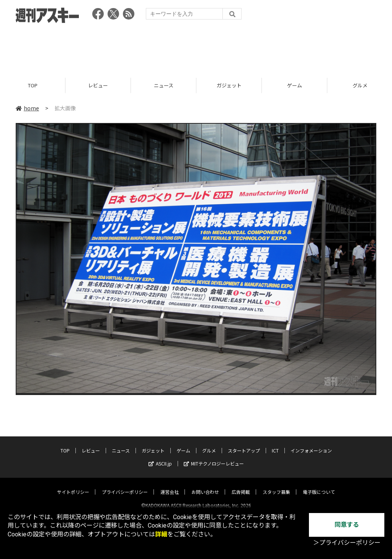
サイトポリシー (73, 485)
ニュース (164, 85)
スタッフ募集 (276, 485)
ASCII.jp (160, 457)
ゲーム (295, 85)
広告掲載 (241, 485)
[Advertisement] (196, 48)
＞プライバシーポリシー (347, 543)
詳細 (161, 534)
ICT (275, 444)
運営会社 (170, 485)
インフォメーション (311, 444)
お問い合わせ (205, 485)
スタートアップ (244, 444)
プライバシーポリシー (125, 485)
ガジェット (229, 85)
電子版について (319, 485)
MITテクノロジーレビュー (214, 457)
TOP (33, 85)
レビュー (98, 85)
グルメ (209, 444)
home (27, 108)
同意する (347, 525)
